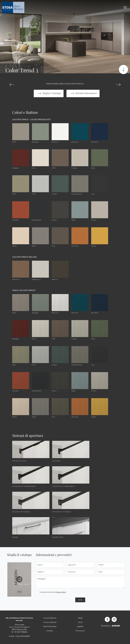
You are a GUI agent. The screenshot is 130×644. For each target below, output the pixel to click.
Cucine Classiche (50, 622)
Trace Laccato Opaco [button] (24, 290)
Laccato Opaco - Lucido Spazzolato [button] (31, 120)
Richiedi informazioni (83, 93)
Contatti (50, 631)
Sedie (80, 618)
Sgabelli (80, 627)
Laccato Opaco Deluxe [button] (24, 257)
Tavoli (80, 622)
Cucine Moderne (50, 618)
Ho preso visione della (53, 592)
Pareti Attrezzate (50, 627)
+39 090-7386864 (21, 632)
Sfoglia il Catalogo (49, 93)
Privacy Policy (61, 592)
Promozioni (80, 631)
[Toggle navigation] (125, 7)
